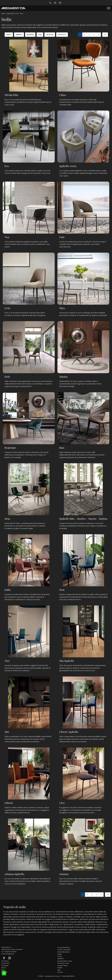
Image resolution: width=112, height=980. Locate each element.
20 (105, 35)
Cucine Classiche (64, 950)
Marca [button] (9, 35)
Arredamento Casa (12, 14)
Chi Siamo (5, 961)
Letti (59, 970)
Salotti (60, 968)
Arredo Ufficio (62, 965)
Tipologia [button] (50, 35)
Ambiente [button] (19, 35)
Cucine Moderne (64, 947)
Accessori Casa (63, 963)
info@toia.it (10, 954)
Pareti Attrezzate (63, 952)
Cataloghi (5, 965)
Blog (3, 970)
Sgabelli (60, 959)
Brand (4, 968)
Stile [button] (40, 35)
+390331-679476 (10, 952)
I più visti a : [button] (62, 35)
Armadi (60, 972)
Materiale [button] (30, 35)
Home (3, 14)
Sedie (22, 14)
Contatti (4, 972)
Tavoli (60, 956)
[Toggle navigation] (109, 8)
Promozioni (5, 963)
